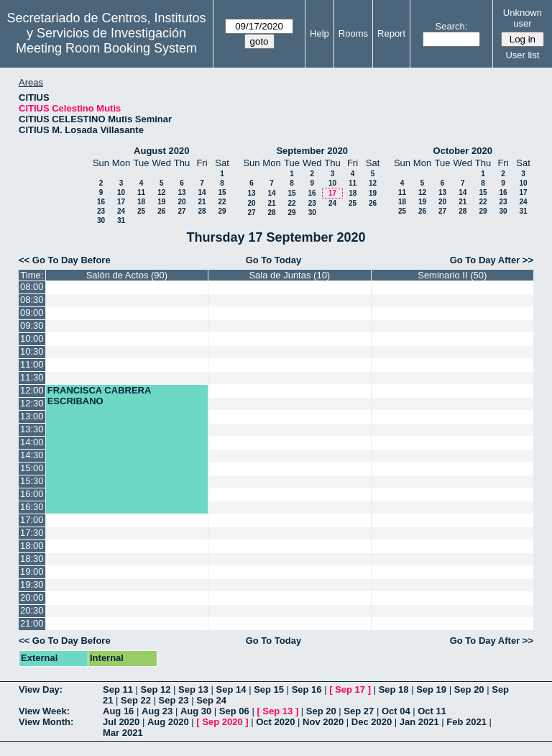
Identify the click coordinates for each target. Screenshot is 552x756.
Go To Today (274, 260)
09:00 (32, 313)
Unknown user (523, 18)
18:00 (32, 546)
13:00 (32, 416)
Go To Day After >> (492, 260)
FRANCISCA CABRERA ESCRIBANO (99, 396)
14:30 (32, 455)
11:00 (32, 364)
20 (181, 202)
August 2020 (161, 151)
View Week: (44, 711)
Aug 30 (196, 711)
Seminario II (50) (452, 275)
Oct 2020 (275, 722)
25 (141, 211)
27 (181, 211)
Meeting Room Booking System (106, 48)
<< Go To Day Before (65, 260)
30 (101, 220)
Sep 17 (350, 689)
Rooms (353, 33)
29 (222, 211)
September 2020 (312, 151)
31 (121, 220)
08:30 (32, 300)
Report (391, 33)
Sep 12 (156, 689)
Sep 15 (269, 689)
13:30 (32, 429)
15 (222, 192)
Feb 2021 (466, 722)
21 (202, 202)
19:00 (32, 571)
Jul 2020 (121, 722)
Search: (452, 26)
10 (121, 192)
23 (101, 211)
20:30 (32, 610)
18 (141, 202)
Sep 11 (118, 689)
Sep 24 (211, 700)
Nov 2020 (323, 722)
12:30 (32, 403)
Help (319, 33)
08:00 (32, 287)
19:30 (32, 584)
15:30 (32, 481)
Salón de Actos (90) (127, 275)
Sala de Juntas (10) (289, 275)
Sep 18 (394, 689)
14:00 (32, 442)
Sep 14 (231, 689)
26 (161, 211)
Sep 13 (193, 689)
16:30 (32, 507)
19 (161, 202)
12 (161, 192)
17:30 (32, 533)
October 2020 (463, 151)
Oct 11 (432, 711)
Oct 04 (396, 711)
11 (141, 192)
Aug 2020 (168, 722)
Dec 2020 (372, 722)
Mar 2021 (123, 733)
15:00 (32, 468)
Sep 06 (234, 711)
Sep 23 (174, 700)
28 (202, 211)
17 (121, 202)
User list (522, 55)
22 (222, 202)
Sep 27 (359, 711)
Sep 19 (431, 689)
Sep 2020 (222, 722)
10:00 (32, 338)
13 (181, 192)
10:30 (32, 351)
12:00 (32, 390)
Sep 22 (136, 700)
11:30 (32, 377)
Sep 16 (307, 689)
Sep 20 (469, 689)
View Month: (46, 722)
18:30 (32, 559)
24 (121, 211)
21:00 (32, 623)
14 (202, 192)
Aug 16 (118, 711)
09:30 (32, 325)
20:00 (32, 597)
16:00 (32, 494)
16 (101, 202)
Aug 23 (157, 711)
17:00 (32, 520)
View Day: (41, 689)
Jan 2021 (419, 722)
